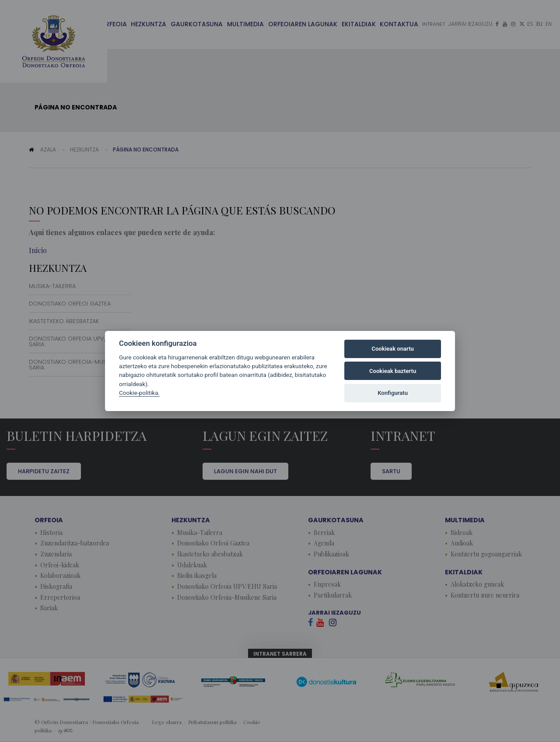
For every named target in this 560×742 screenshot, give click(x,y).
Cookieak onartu (393, 349)
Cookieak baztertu (393, 371)
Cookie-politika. (139, 393)
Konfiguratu (393, 393)
